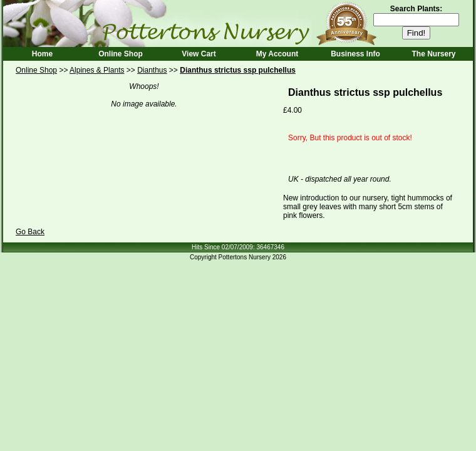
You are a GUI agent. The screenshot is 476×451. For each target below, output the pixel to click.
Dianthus (152, 70)
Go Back (30, 232)
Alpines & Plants (97, 70)
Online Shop (121, 54)
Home (42, 54)
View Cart (199, 54)
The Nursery (433, 54)
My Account (277, 54)
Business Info (355, 54)
